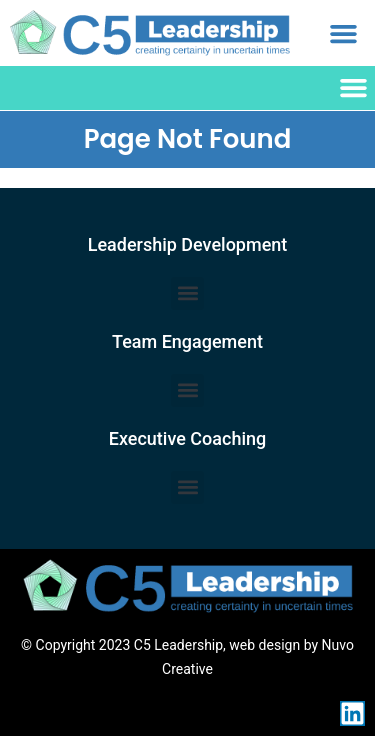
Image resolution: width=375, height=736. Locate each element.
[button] (344, 33)
